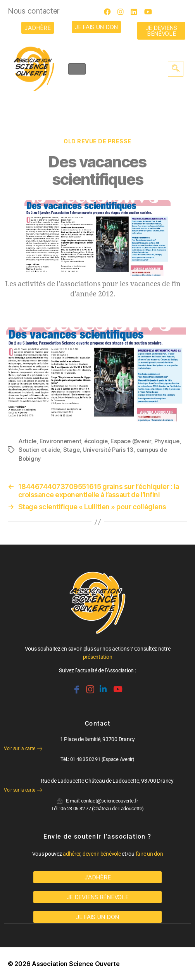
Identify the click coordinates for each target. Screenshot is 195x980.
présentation (98, 657)
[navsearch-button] (176, 69)
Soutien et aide (39, 450)
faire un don (149, 854)
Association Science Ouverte (76, 964)
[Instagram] (123, 12)
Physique (167, 441)
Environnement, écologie (74, 441)
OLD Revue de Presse (97, 141)
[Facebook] (110, 12)
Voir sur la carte (23, 748)
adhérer (72, 854)
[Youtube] (150, 12)
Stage (72, 450)
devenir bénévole (102, 854)
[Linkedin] (102, 686)
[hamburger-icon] (77, 69)
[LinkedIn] (136, 12)
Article (28, 441)
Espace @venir (131, 441)
